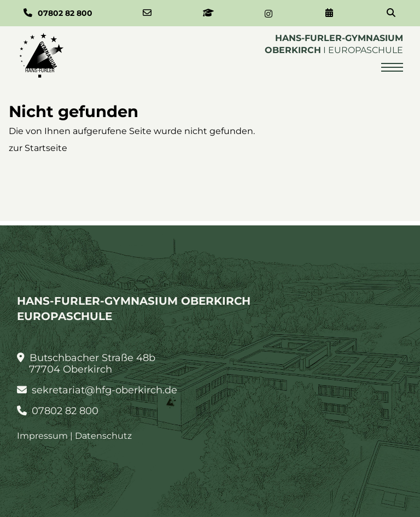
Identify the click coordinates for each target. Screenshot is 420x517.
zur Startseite (38, 148)
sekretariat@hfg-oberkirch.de (97, 390)
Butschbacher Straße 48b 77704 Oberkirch (86, 364)
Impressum (42, 436)
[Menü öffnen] (392, 67)
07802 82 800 (58, 411)
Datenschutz (103, 436)
